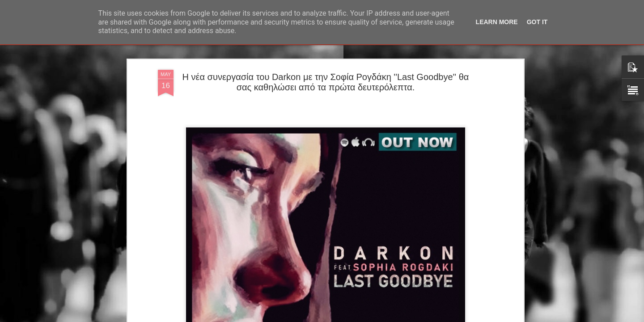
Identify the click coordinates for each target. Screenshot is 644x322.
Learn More (497, 22)
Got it (537, 22)
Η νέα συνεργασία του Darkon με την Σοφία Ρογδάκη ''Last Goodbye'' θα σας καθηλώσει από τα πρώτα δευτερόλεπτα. (326, 82)
